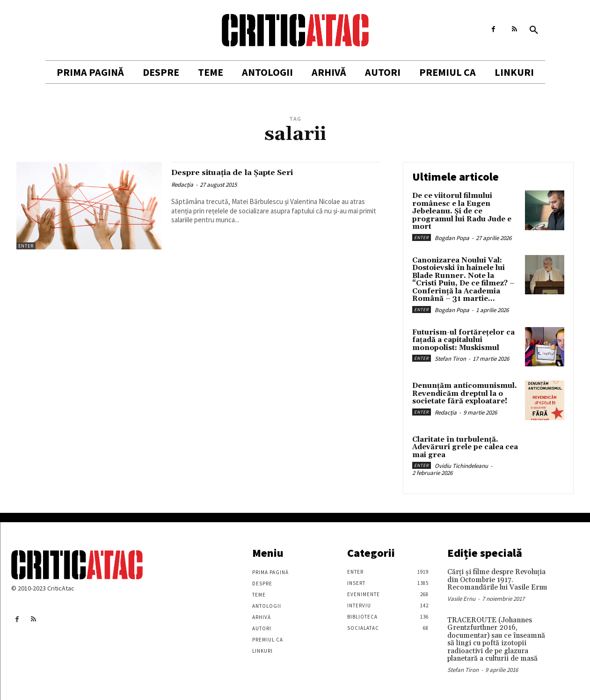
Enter (26, 246)
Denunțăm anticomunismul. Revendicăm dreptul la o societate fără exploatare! (465, 394)
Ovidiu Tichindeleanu (461, 466)
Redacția (182, 185)
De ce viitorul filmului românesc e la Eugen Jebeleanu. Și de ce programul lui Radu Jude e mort (462, 211)
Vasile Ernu (461, 599)
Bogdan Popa (452, 238)
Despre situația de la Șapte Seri (251, 172)
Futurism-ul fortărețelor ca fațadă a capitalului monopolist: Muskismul (463, 340)
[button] (534, 30)
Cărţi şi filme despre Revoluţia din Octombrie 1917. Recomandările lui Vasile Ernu (497, 580)
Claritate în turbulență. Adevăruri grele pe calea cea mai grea (465, 447)
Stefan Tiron (450, 359)
